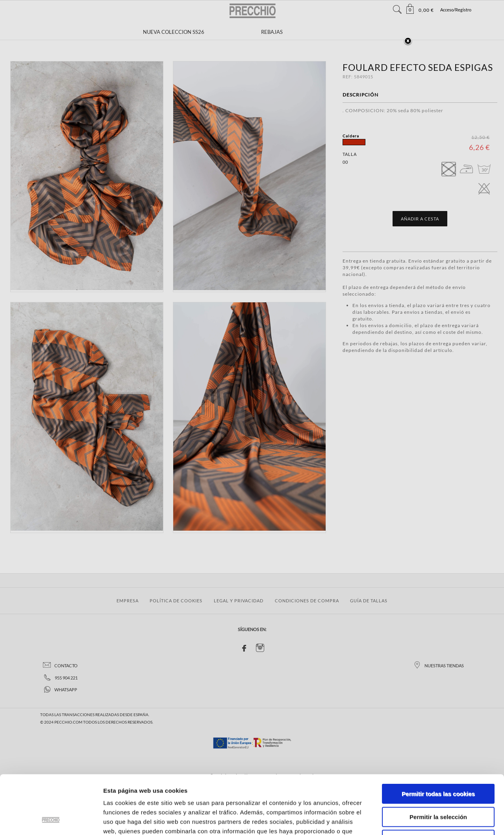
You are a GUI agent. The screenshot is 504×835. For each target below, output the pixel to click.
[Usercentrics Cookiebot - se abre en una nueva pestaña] (51, 820)
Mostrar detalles (423, 819)
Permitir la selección (438, 762)
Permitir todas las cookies (438, 739)
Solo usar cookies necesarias (438, 785)
